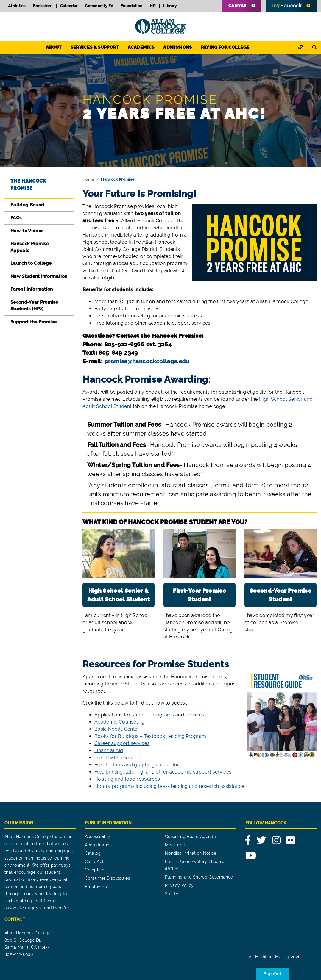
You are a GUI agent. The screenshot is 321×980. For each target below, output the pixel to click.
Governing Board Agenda (190, 837)
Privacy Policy (179, 885)
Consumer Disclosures (107, 878)
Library (170, 6)
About (54, 47)
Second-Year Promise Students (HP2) (34, 306)
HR (153, 6)
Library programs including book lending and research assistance (169, 786)
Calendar (69, 6)
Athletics (17, 6)
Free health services (117, 758)
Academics (141, 47)
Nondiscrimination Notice (191, 853)
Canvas (238, 6)
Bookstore (43, 6)
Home (88, 179)
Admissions (177, 47)
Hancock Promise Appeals (30, 247)
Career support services (122, 743)
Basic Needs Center (117, 729)
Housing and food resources (127, 779)
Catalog (93, 853)
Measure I (175, 845)
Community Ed (99, 6)
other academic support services (194, 772)
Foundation (131, 6)
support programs (153, 715)
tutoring (134, 772)
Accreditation (98, 845)
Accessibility (98, 837)
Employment (98, 887)
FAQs (16, 218)
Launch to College (31, 263)
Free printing (109, 772)
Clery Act (94, 862)
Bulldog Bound (27, 205)
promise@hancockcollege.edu (147, 361)
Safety (172, 894)
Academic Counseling (119, 722)
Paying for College (225, 47)
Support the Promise (33, 322)
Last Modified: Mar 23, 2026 (273, 957)
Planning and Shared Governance (199, 877)
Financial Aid (109, 750)
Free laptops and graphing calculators (138, 765)
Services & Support (95, 47)
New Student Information (39, 276)
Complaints (96, 870)
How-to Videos (27, 231)
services (195, 715)
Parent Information (32, 289)
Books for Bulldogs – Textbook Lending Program (150, 736)
